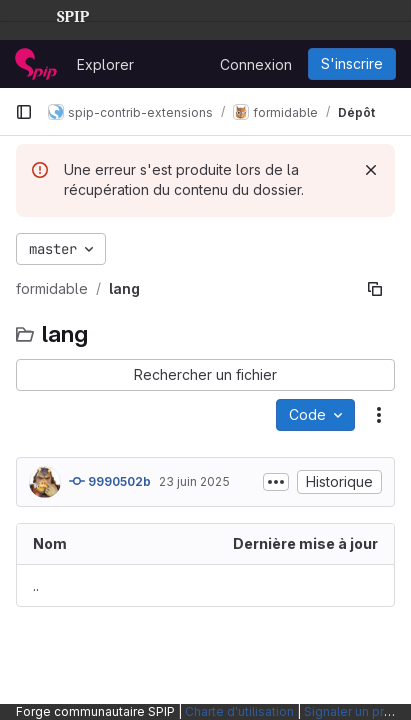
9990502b (110, 481)
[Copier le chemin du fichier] (375, 289)
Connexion (256, 64)
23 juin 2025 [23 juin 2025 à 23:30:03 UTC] (194, 481)
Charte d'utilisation (239, 711)
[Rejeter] (371, 170)
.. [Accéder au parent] (36, 585)
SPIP (57, 14)
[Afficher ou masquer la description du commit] (276, 482)
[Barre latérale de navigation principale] (24, 112)
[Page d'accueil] (36, 64)
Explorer (105, 64)
